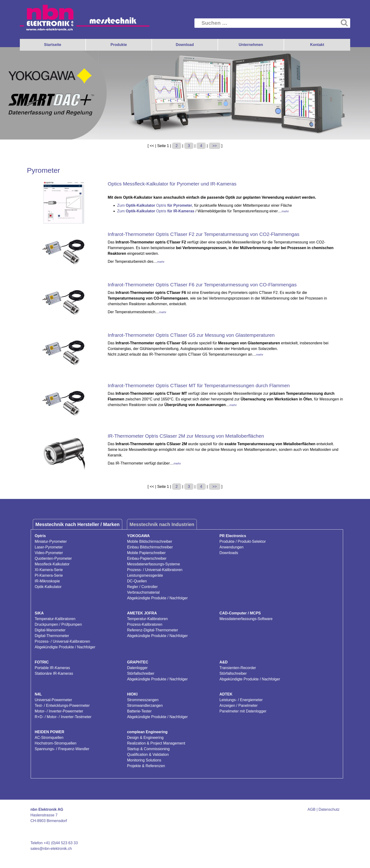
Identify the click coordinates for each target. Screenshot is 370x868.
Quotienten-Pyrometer (53, 558)
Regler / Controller (142, 587)
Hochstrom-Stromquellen (56, 743)
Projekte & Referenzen (146, 766)
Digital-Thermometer (52, 636)
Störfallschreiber (141, 673)
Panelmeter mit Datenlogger (243, 711)
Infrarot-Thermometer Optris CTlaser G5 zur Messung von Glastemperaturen (191, 335)
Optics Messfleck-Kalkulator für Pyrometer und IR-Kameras (172, 184)
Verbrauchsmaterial (143, 592)
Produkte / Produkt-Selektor (243, 541)
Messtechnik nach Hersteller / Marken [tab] (78, 524)
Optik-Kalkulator (48, 587)
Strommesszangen (143, 700)
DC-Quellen (137, 581)
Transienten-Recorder (238, 668)
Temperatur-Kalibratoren (55, 619)
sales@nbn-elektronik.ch (51, 849)
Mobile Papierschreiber (146, 553)
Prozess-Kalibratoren (145, 624)
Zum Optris (155, 205)
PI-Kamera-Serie (49, 575)
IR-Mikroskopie (47, 581)
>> (215, 146)
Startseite (53, 45)
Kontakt (317, 45)
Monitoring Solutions (144, 760)
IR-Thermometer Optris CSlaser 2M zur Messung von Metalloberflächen (186, 436)
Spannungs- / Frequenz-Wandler (62, 749)
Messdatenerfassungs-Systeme (153, 564)
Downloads (229, 553)
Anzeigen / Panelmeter (239, 706)
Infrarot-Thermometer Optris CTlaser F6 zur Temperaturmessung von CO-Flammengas (202, 285)
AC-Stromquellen (49, 738)
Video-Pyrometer (49, 553)
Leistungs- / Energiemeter (241, 700)
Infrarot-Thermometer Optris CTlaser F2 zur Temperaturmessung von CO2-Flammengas (204, 234)
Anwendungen (231, 547)
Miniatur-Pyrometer (51, 541)
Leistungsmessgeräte (145, 575)
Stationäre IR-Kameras (54, 673)
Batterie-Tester (139, 711)
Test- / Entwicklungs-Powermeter (62, 706)
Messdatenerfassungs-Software (246, 619)
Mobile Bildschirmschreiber (149, 541)
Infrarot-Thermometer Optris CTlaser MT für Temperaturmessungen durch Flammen (199, 385)
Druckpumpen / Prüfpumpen (58, 624)
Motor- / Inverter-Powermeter (59, 711)
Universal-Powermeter (53, 700)
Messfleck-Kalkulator (52, 564)
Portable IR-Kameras (52, 668)
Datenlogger (137, 668)
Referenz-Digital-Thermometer (152, 630)
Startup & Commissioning (148, 749)
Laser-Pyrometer (49, 547)
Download (185, 45)
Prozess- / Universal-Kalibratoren (155, 570)
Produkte (119, 45)
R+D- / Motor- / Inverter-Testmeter (63, 717)
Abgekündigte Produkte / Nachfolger (157, 598)
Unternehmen (251, 45)
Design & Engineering (145, 738)
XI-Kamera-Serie (49, 570)
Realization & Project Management (156, 743)
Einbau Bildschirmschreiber (150, 547)
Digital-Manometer (50, 630)
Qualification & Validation (148, 755)
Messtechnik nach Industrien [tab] (162, 524)
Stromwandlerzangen (145, 706)
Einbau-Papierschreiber (147, 558)
